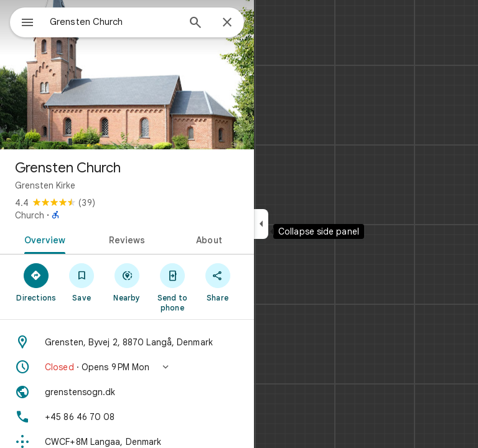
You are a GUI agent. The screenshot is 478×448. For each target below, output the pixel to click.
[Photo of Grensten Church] (127, 75)
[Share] (218, 282)
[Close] (227, 23)
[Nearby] (127, 282)
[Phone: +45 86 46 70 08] (127, 417)
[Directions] (36, 282)
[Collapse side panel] (261, 224)
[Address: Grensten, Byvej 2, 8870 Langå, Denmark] (127, 342)
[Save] (82, 282)
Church (30, 215)
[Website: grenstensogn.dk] (127, 392)
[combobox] (114, 22)
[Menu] (27, 24)
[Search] (195, 24)
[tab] (43, 239)
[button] (127, 367)
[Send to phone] (172, 287)
